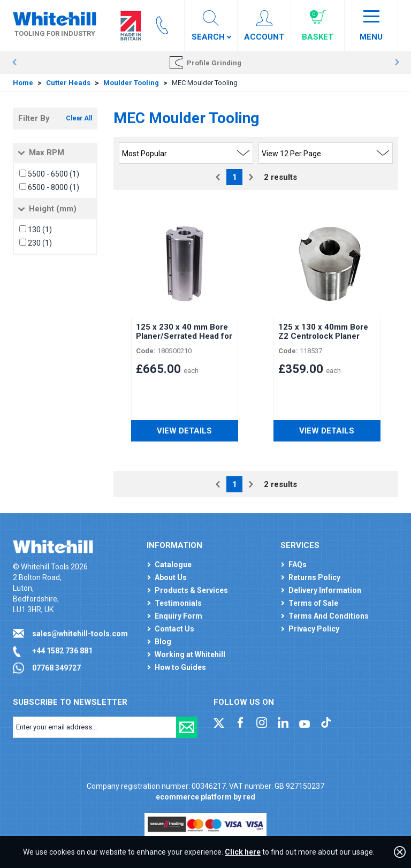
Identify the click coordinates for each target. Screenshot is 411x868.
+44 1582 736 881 (62, 651)
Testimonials (178, 603)
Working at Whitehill (190, 654)
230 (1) (40, 243)
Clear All (79, 118)
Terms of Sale (313, 603)
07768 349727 (56, 668)
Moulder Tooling (131, 83)
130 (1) (40, 230)
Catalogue (173, 565)
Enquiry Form (178, 616)
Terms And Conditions (329, 616)
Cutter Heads (68, 83)
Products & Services (191, 590)
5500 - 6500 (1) (54, 174)
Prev (14, 63)
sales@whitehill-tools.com (80, 634)
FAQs (298, 565)
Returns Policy (314, 577)
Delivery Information (325, 590)
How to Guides (180, 667)
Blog (163, 642)
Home (23, 83)
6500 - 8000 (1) (54, 187)
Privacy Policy (314, 629)
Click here (243, 852)
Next (397, 63)
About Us (171, 577)
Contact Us (174, 629)
